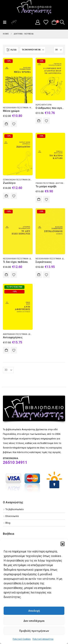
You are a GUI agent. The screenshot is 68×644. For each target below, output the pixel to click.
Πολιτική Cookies (22, 639)
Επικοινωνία (12, 516)
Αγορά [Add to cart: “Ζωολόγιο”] (6, 196)
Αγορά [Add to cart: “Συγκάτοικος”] (39, 275)
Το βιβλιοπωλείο (15, 509)
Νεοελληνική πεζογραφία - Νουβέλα (21, 108)
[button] (63, 544)
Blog (8, 523)
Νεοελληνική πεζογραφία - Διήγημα (21, 259)
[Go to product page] (18, 81)
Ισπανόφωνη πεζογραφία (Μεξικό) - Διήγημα (25, 180)
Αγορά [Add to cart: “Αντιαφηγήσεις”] (6, 350)
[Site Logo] (34, 7)
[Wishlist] (46, 22)
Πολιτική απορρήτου (43, 639)
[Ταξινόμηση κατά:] (33, 50)
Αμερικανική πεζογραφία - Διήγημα (20, 334)
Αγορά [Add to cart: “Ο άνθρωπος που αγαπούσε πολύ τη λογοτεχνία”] (39, 121)
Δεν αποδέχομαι (34, 621)
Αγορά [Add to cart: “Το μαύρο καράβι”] (39, 199)
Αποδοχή (34, 611)
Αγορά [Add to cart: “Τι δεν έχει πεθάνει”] (6, 275)
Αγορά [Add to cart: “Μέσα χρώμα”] (6, 124)
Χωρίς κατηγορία (44, 105)
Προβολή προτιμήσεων (34, 631)
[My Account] (38, 22)
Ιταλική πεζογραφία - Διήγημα (50, 183)
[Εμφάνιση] (58, 50)
